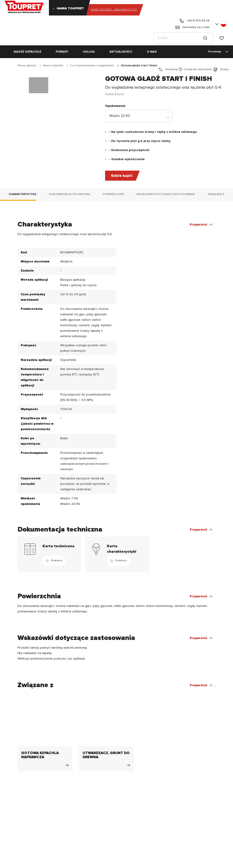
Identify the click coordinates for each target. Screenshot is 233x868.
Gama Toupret (68, 8)
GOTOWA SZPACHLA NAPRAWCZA (40, 755)
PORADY (62, 52)
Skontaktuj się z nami (192, 27)
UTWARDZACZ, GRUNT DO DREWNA (106, 755)
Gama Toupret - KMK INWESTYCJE (114, 10)
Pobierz (54, 561)
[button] (221, 24)
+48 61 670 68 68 (194, 21)
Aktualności (121, 52)
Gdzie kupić (122, 176)
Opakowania (115, 106)
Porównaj (219, 52)
